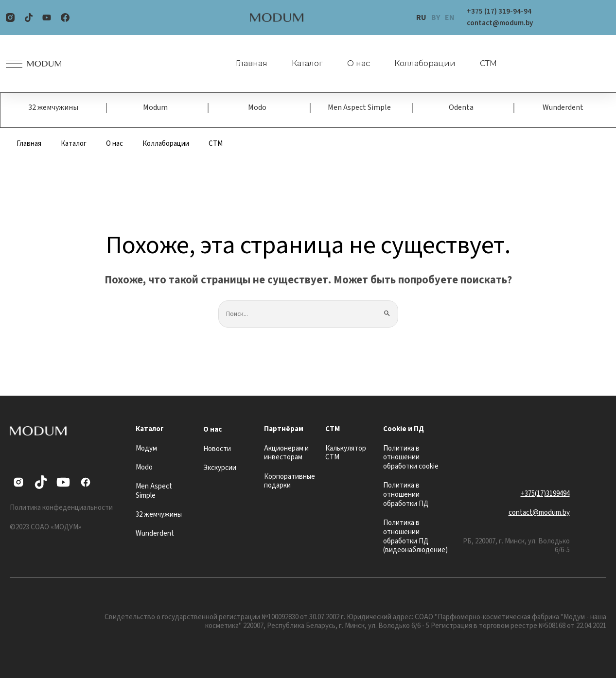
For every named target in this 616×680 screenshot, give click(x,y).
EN (450, 17)
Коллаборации (419, 64)
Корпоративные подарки (290, 483)
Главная (246, 64)
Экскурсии (220, 470)
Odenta (461, 108)
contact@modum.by (539, 514)
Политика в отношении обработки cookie (411, 459)
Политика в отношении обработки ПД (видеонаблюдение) (415, 538)
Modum (155, 108)
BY (436, 17)
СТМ (483, 64)
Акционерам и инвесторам (286, 454)
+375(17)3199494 (545, 495)
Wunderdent (563, 108)
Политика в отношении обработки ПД (406, 497)
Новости (217, 450)
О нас (353, 64)
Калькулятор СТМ (346, 454)
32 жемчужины (53, 108)
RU (421, 17)
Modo (257, 108)
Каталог (301, 64)
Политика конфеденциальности (61, 510)
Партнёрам (284, 431)
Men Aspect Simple (359, 108)
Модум (146, 450)
